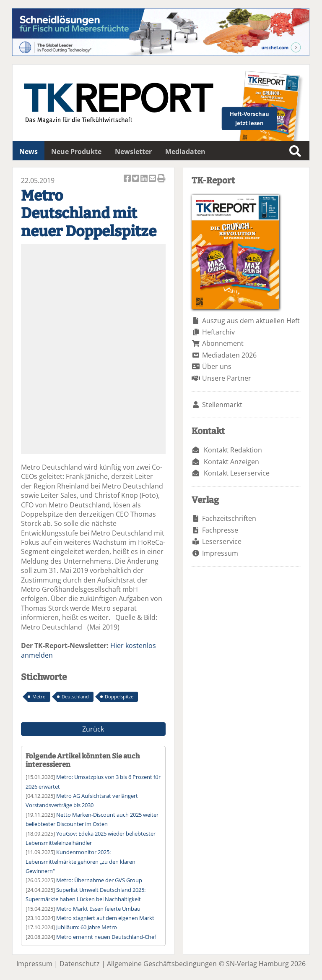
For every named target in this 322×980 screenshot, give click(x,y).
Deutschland (75, 696)
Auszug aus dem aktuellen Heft (251, 321)
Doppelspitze (119, 696)
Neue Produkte (76, 152)
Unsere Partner (227, 378)
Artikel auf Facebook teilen (128, 179)
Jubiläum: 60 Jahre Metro (87, 927)
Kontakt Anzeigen (231, 462)
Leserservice (222, 541)
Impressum (220, 553)
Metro (39, 696)
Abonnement (223, 343)
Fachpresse (220, 530)
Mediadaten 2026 (229, 355)
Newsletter (133, 152)
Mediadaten (185, 152)
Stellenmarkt (222, 405)
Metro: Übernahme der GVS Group (99, 880)
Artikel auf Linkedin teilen (145, 179)
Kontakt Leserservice (237, 473)
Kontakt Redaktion (233, 450)
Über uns (217, 366)
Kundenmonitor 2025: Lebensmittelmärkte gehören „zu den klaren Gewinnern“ (80, 861)
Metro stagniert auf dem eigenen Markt (105, 918)
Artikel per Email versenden (153, 179)
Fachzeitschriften (229, 518)
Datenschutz (80, 964)
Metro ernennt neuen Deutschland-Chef (106, 937)
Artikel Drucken (161, 179)
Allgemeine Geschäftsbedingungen (162, 964)
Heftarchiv (218, 332)
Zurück (93, 729)
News (29, 152)
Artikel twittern (136, 179)
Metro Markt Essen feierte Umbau (98, 909)
